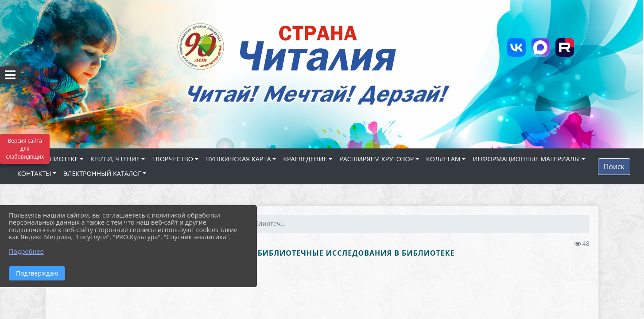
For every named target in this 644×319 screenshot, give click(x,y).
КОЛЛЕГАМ (443, 159)
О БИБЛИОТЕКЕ (54, 159)
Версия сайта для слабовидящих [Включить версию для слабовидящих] (25, 149)
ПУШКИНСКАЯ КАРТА (238, 159)
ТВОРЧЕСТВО (173, 159)
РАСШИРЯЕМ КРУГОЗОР (376, 159)
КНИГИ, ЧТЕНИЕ (115, 159)
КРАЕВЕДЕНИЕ (305, 159)
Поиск (614, 167)
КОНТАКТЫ (34, 173)
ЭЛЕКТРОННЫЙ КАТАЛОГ (102, 173)
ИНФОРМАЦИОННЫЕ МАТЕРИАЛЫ (526, 159)
